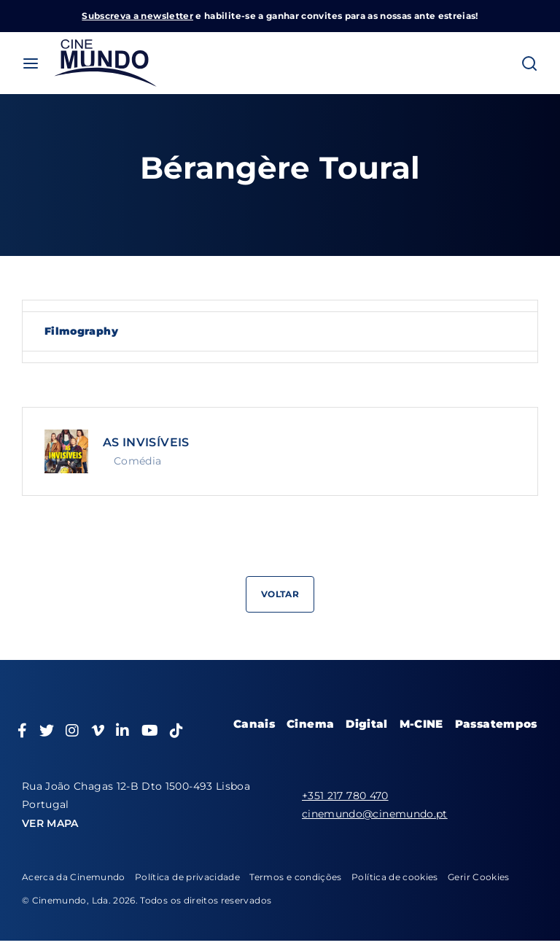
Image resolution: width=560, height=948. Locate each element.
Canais (254, 724)
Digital (366, 724)
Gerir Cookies (479, 877)
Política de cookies (395, 877)
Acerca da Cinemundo (74, 877)
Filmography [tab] (81, 331)
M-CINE (421, 724)
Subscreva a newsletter (137, 16)
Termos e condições (295, 877)
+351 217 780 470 (345, 796)
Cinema (310, 724)
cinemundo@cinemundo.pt (375, 814)
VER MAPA (50, 823)
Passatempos (496, 724)
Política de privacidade (187, 877)
